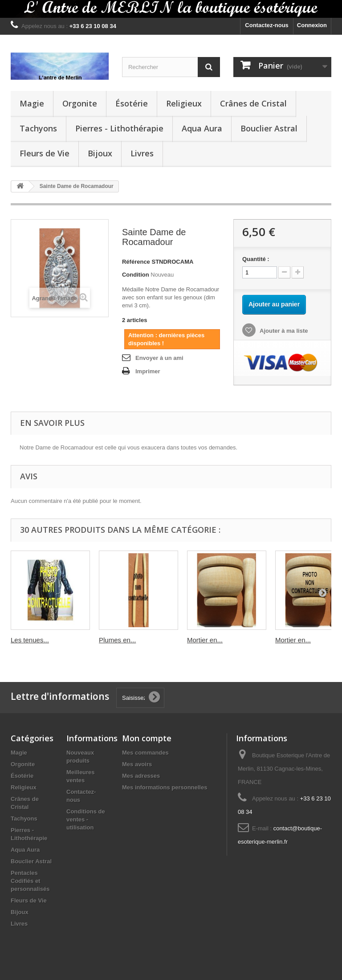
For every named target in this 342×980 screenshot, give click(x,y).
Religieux (184, 103)
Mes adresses (141, 776)
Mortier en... (205, 640)
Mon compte (147, 738)
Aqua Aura (202, 128)
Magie (32, 103)
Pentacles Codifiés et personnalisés (30, 881)
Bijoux (100, 153)
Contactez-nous (267, 25)
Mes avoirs (137, 764)
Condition (136, 275)
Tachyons (38, 128)
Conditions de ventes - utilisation (86, 819)
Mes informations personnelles (165, 787)
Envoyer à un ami (159, 358)
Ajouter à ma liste (283, 331)
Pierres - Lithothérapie (119, 128)
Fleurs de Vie (45, 153)
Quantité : (256, 259)
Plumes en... (117, 640)
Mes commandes (145, 753)
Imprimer (148, 371)
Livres (142, 153)
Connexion (312, 25)
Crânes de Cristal (253, 103)
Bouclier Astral (269, 128)
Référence (136, 262)
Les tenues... (30, 640)
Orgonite (80, 103)
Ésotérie (132, 103)
